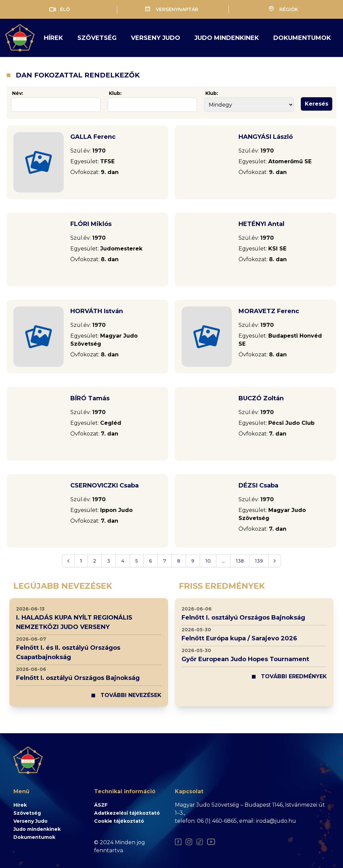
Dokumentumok (302, 38)
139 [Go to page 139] (259, 561)
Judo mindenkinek (37, 829)
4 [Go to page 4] (123, 561)
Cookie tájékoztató (119, 821)
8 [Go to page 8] (179, 561)
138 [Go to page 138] (240, 561)
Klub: (115, 93)
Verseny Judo (30, 821)
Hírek (53, 38)
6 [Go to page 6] (151, 561)
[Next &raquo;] (275, 561)
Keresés (317, 104)
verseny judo (156, 38)
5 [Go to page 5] (137, 561)
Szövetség (97, 38)
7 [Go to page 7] (165, 561)
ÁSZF (101, 805)
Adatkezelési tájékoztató (127, 813)
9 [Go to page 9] (193, 561)
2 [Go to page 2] (95, 561)
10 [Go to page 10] (208, 561)
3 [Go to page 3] (109, 561)
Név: (18, 93)
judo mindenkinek (227, 38)
